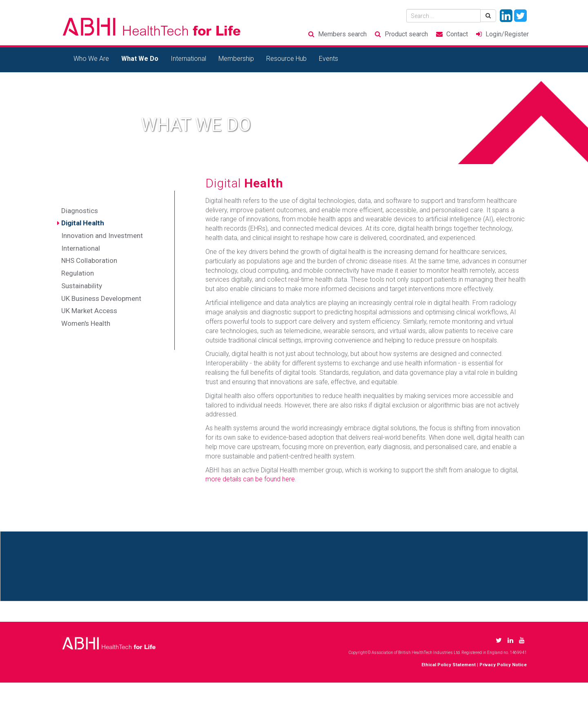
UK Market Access (89, 311)
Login (507, 34)
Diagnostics (80, 211)
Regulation (78, 273)
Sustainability (82, 286)
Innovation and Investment (102, 236)
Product (406, 34)
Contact (457, 34)
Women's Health (86, 323)
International (188, 59)
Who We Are (91, 59)
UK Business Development (101, 298)
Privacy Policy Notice (503, 665)
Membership (236, 59)
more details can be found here (250, 479)
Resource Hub (286, 59)
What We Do (140, 59)
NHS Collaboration (89, 260)
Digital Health (83, 223)
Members (342, 34)
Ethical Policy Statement (449, 665)
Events (329, 59)
